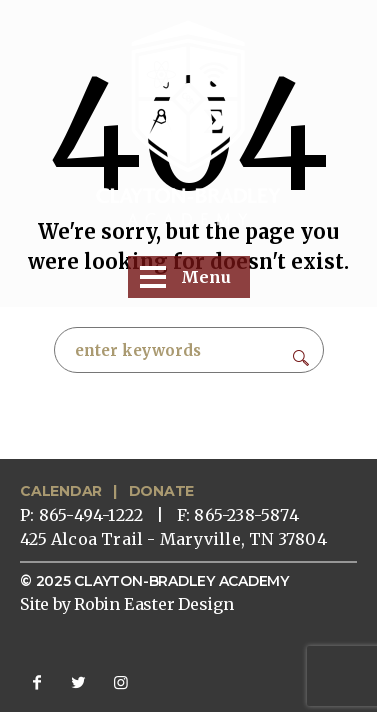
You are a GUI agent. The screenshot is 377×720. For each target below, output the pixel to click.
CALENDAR (61, 491)
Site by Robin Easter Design (127, 604)
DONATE (162, 491)
